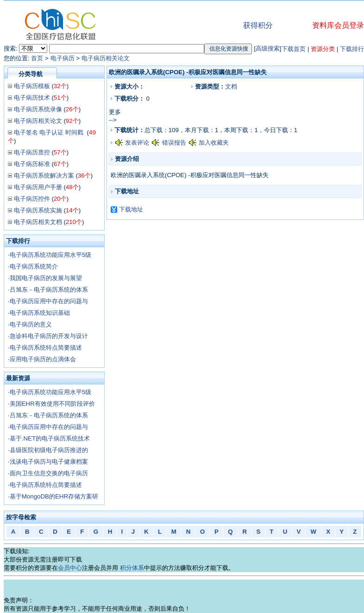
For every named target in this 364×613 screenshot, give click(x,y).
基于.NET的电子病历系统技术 (50, 438)
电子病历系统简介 (34, 266)
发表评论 (137, 143)
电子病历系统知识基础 (40, 313)
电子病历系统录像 (38, 109)
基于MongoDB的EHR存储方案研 (54, 496)
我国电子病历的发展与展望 (46, 278)
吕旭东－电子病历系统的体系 (49, 290)
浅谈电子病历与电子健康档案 (49, 462)
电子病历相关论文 (106, 58)
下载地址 (131, 209)
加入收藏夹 (214, 143)
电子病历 (63, 58)
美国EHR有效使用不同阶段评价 (52, 404)
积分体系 (132, 568)
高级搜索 (268, 48)
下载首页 (294, 49)
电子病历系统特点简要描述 (46, 348)
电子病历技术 (32, 98)
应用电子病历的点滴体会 (43, 359)
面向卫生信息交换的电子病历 (49, 473)
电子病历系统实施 (38, 210)
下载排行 (352, 49)
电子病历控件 (32, 199)
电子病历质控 (32, 152)
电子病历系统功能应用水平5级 (50, 255)
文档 (231, 86)
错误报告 (174, 143)
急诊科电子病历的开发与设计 (49, 336)
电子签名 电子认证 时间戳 (50, 132)
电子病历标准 (32, 164)
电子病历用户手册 (38, 187)
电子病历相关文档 (38, 222)
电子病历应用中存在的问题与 (49, 301)
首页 (37, 58)
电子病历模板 (32, 86)
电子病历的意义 (31, 324)
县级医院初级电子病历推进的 (49, 450)
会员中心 (70, 568)
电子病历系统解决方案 (44, 176)
